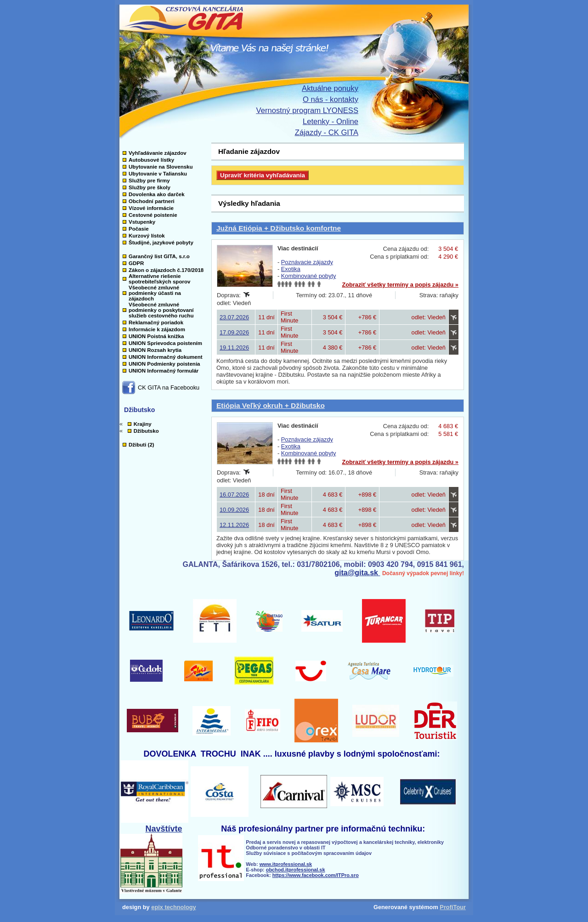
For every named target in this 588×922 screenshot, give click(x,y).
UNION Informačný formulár (164, 371)
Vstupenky (142, 222)
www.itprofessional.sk (286, 864)
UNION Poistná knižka (156, 336)
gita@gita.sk (357, 573)
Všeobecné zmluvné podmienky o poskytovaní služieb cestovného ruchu (161, 310)
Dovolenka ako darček (157, 194)
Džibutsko (146, 431)
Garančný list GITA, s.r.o (159, 256)
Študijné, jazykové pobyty (161, 243)
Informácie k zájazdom (157, 329)
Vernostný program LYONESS (307, 110)
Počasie (139, 229)
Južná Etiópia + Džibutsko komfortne (279, 228)
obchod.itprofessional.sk (296, 870)
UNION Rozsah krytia (155, 350)
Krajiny (143, 424)
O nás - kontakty (331, 99)
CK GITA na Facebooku (169, 387)
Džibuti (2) (141, 445)
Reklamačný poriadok (156, 322)
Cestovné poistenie (153, 215)
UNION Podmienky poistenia (164, 364)
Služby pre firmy (149, 181)
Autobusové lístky (151, 160)
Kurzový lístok (147, 236)
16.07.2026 (234, 495)
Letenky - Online (331, 122)
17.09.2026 (234, 332)
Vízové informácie (151, 208)
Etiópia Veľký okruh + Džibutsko (271, 405)
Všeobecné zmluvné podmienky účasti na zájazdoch (155, 293)
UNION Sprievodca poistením (165, 343)
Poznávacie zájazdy (307, 262)
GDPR (136, 263)
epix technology (173, 907)
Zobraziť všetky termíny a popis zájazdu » (400, 285)
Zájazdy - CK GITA (327, 133)
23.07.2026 (234, 317)
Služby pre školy (150, 187)
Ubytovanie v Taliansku (158, 174)
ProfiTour (453, 907)
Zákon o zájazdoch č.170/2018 (166, 270)
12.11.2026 (234, 525)
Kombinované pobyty (309, 276)
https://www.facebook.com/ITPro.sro (316, 875)
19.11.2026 (234, 348)
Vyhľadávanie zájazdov (158, 153)
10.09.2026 (234, 510)
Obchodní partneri (152, 201)
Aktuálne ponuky (330, 88)
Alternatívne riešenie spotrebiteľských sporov (159, 279)
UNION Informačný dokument (166, 357)
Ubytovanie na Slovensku (161, 167)
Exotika (291, 269)
